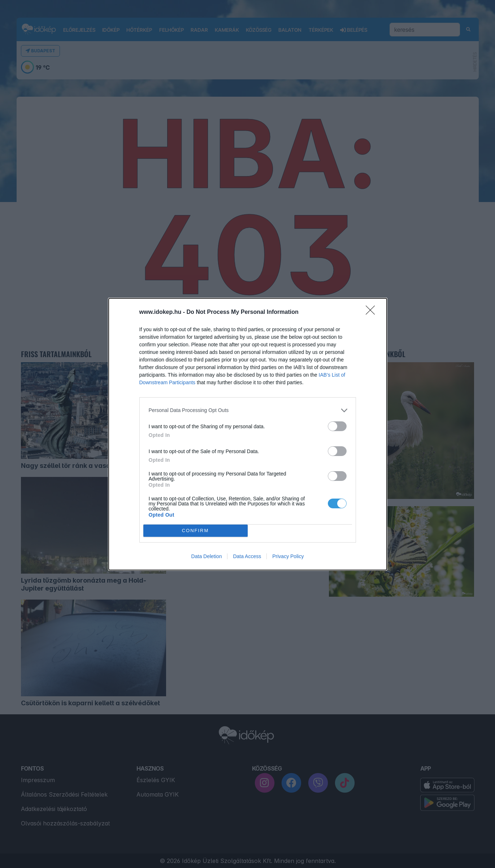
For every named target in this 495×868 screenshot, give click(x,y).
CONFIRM (196, 530)
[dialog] (248, 434)
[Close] (373, 312)
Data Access (247, 556)
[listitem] (248, 410)
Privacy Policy (288, 556)
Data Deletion (207, 556)
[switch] (337, 426)
